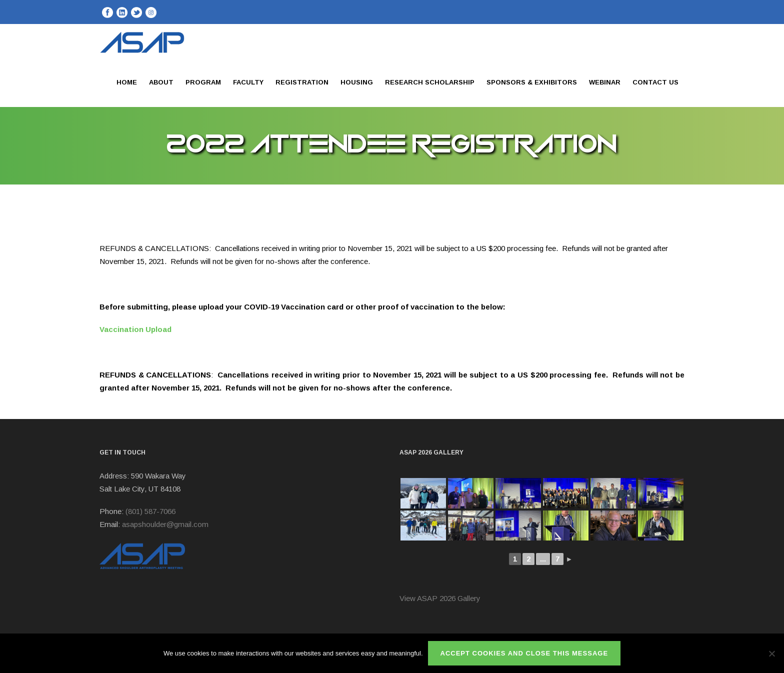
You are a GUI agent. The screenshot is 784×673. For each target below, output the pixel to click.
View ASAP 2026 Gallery (440, 598)
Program (203, 82)
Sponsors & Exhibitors (532, 82)
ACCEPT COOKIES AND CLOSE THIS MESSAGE (524, 653)
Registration (302, 82)
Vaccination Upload (135, 329)
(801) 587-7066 (150, 511)
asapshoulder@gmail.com (165, 524)
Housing (357, 82)
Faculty (248, 82)
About (161, 82)
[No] (771, 653)
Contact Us (655, 82)
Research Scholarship (430, 82)
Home (127, 82)
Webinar (605, 82)
